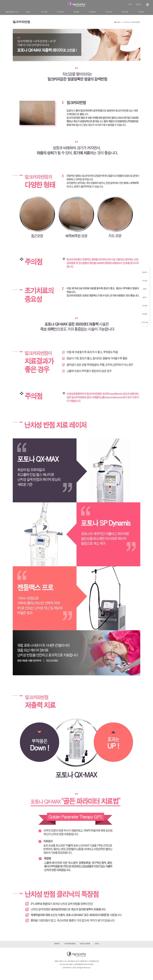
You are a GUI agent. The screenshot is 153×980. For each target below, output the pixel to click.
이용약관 (57, 944)
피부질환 (141, 12)
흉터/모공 (125, 12)
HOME (117, 22)
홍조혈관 (76, 12)
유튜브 (145, 289)
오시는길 (145, 281)
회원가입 (138, 4)
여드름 (28, 12)
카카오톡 (145, 306)
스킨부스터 (109, 12)
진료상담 (145, 314)
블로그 (145, 297)
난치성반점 (60, 12)
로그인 (130, 4)
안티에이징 (93, 12)
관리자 (97, 944)
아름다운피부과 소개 (12, 12)
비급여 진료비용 (85, 944)
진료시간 (145, 272)
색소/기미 (44, 12)
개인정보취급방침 (70, 944)
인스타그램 (145, 323)
